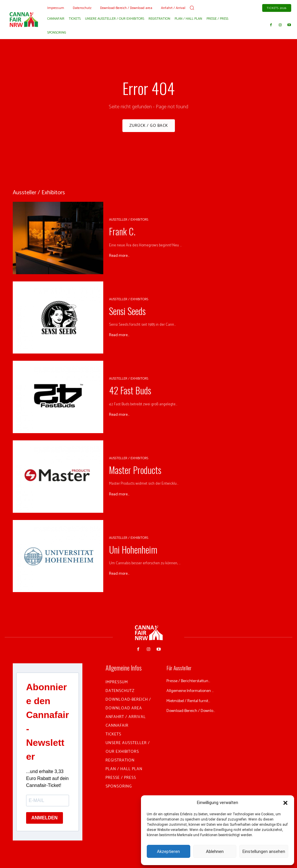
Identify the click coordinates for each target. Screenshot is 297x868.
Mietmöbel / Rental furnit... (192, 709)
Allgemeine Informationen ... (191, 696)
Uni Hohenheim (125, 552)
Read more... (119, 256)
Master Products (128, 472)
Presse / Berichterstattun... (192, 683)
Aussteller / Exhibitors (129, 224)
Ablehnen (215, 851)
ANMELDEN (45, 820)
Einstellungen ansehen (264, 851)
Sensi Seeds (122, 313)
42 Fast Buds (124, 393)
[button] (285, 803)
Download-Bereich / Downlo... (186, 723)
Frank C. (118, 234)
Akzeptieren (168, 851)
